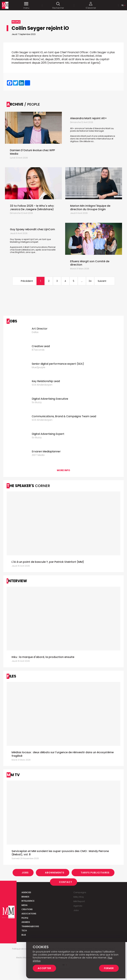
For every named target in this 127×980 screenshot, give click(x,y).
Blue (24, 935)
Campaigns (80, 892)
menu (26, 5)
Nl (123, 5)
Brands (25, 897)
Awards (26, 922)
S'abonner (91, 5)
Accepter (44, 968)
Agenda (78, 906)
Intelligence (28, 901)
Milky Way (79, 897)
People (25, 918)
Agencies (26, 892)
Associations (29, 914)
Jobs (25, 873)
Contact (66, 882)
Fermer (109, 968)
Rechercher (58, 5)
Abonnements (55, 873)
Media (24, 905)
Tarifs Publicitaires (95, 873)
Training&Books (30, 926)
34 (90, 281)
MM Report (79, 901)
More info (63, 470)
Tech (24, 931)
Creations (27, 909)
